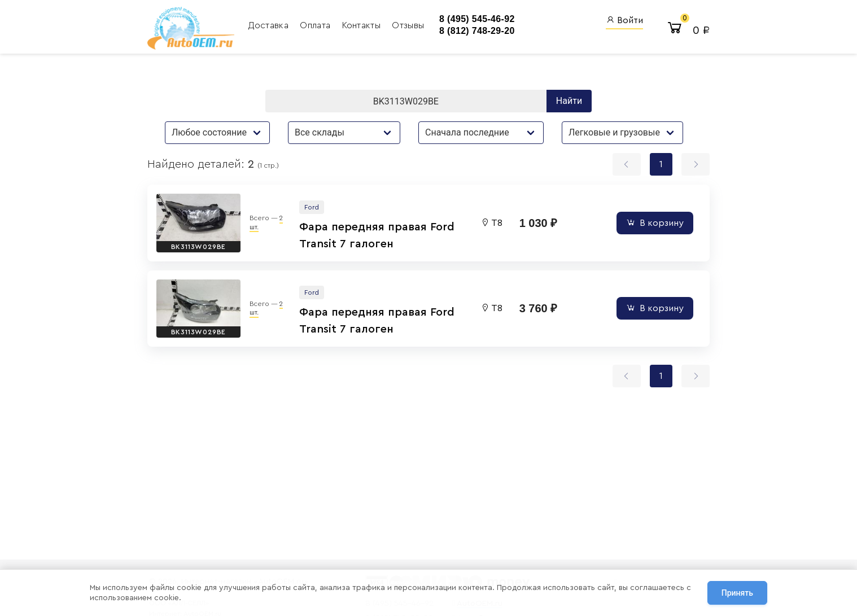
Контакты (363, 25)
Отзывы (408, 25)
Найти (569, 101)
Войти (624, 20)
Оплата (316, 25)
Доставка (270, 25)
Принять (737, 593)
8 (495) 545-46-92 (477, 19)
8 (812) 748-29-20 (477, 31)
